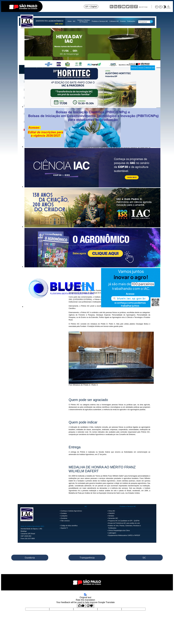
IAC (74, 21)
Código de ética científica (69, 526)
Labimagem (112, 533)
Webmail (134, 68)
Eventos (123, 21)
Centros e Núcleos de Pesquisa (84, 21)
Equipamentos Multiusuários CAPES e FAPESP (124, 535)
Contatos (64, 513)
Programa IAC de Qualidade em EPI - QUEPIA (124, 521)
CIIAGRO (111, 513)
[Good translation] (81, 606)
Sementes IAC (113, 518)
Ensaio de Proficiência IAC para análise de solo (124, 523)
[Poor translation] (90, 606)
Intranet (141, 68)
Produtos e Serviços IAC (100, 21)
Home (70, 21)
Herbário (111, 516)
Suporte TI (64, 528)
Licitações (64, 516)
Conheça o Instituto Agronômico (71, 511)
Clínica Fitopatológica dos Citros (119, 530)
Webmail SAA (150, 68)
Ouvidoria (64, 518)
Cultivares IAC (114, 21)
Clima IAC (112, 511)
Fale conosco (65, 521)
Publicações (131, 21)
